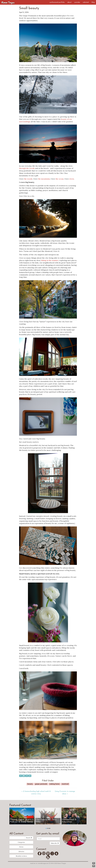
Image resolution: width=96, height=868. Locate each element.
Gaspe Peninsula (41, 784)
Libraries (21, 851)
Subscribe (55, 843)
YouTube (77, 2)
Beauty (30, 784)
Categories (21, 842)
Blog (93, 2)
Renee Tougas (8, 2)
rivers (72, 179)
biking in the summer (50, 260)
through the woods (27, 168)
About (69, 2)
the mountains (44, 179)
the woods (28, 179)
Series (21, 847)
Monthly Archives (21, 856)
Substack (86, 2)
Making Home (54, 784)
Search (29, 838)
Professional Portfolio (57, 2)
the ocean (60, 179)
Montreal (65, 784)
